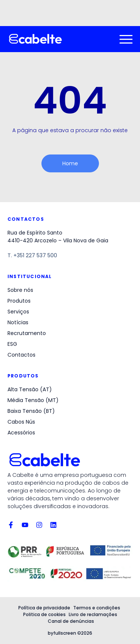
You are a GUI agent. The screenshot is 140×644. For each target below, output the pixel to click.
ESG (12, 344)
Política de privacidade (44, 608)
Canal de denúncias (71, 621)
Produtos (19, 301)
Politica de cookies (44, 614)
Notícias (18, 322)
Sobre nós (20, 290)
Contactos (21, 355)
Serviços (18, 312)
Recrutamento (27, 333)
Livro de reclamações (93, 614)
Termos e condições (97, 608)
